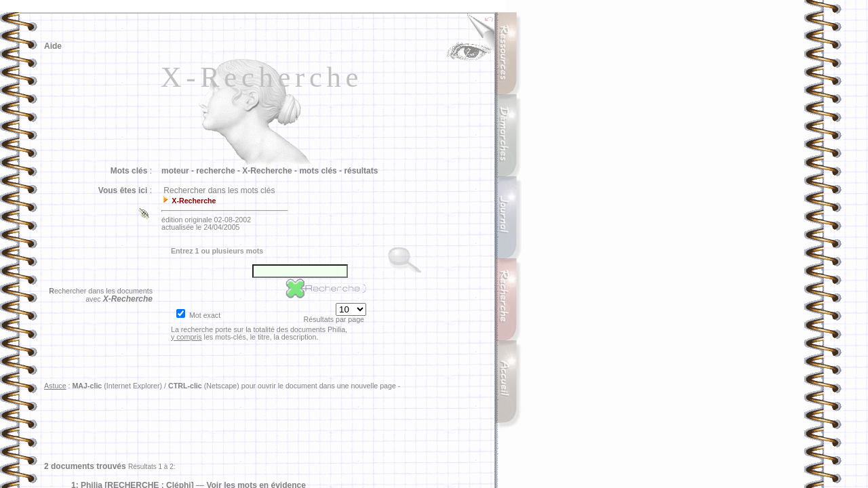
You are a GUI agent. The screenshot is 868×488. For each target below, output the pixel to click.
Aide (53, 46)
